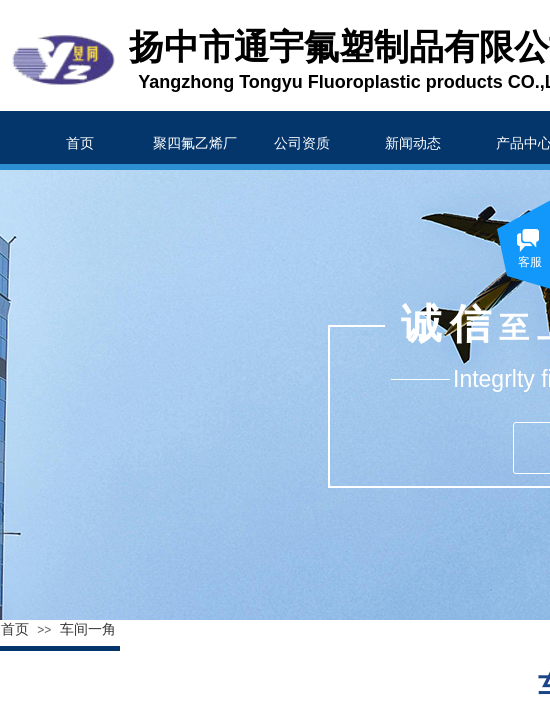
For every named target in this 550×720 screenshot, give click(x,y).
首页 (15, 629)
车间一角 (88, 629)
